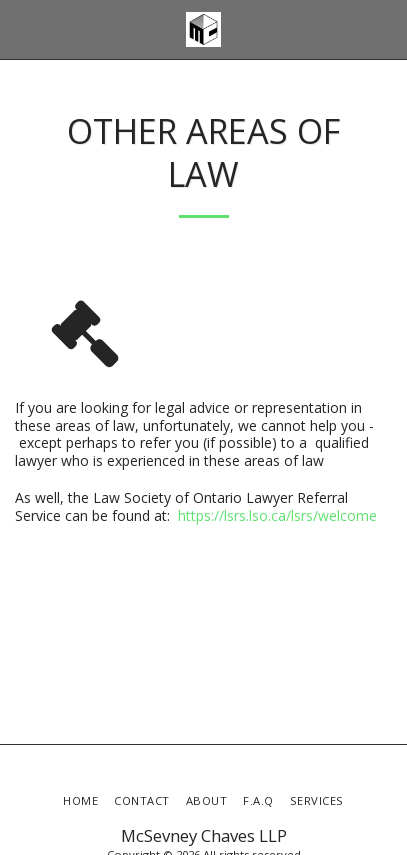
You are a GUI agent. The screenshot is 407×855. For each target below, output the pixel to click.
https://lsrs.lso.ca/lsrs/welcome (277, 515)
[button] (22, 28)
